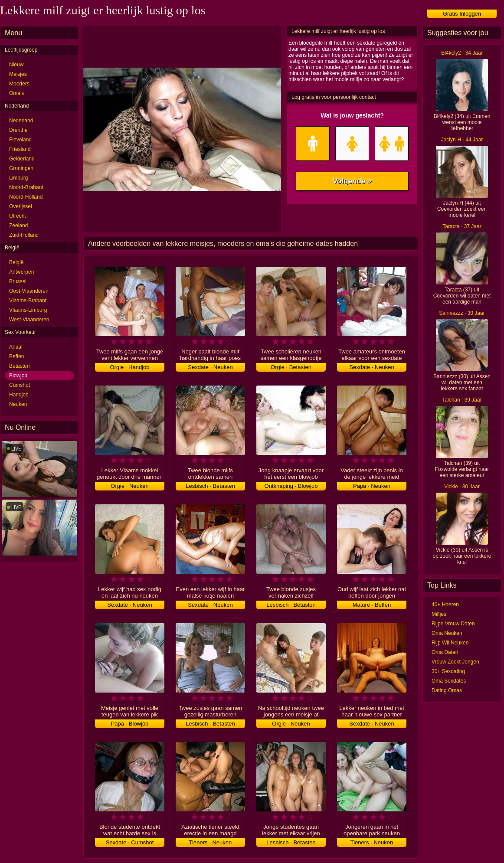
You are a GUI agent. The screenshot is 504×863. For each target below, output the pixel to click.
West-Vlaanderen (29, 320)
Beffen (16, 356)
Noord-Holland (26, 197)
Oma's (16, 93)
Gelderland (22, 159)
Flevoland (20, 140)
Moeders (19, 84)
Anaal (16, 347)
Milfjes (439, 614)
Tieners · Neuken (211, 842)
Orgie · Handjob (129, 367)
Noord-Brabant (26, 187)
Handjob (19, 395)
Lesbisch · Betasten (210, 486)
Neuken (18, 404)
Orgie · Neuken (129, 486)
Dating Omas (447, 690)
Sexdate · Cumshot (130, 842)
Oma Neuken (447, 633)
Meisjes (18, 74)
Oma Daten (445, 652)
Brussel (18, 281)
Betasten (19, 366)
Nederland (21, 121)
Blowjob (18, 376)
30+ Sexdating (448, 671)
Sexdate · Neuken (210, 367)
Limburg (18, 178)
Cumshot (20, 385)
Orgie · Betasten (291, 367)
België (16, 262)
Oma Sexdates (449, 681)
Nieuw (16, 65)
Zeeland (18, 226)
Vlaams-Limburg (28, 310)
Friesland (20, 149)
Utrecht (18, 216)
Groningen (21, 168)
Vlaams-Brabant (28, 301)
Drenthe (18, 130)
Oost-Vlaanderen (29, 291)
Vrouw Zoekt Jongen (455, 662)
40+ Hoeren (445, 605)
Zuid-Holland (24, 235)
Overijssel (21, 206)
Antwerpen (21, 272)
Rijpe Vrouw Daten (453, 624)
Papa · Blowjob (130, 724)
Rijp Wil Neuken (450, 643)
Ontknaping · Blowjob (291, 486)
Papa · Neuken (372, 486)
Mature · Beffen (372, 605)
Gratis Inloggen (462, 14)
